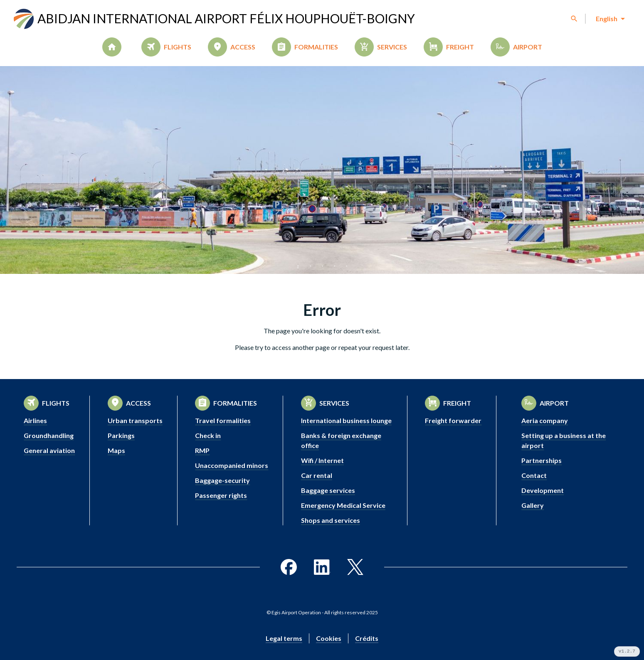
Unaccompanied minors (232, 465)
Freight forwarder (453, 420)
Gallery (533, 505)
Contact (534, 475)
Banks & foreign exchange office (341, 440)
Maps (116, 450)
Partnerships (542, 460)
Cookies (329, 638)
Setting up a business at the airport (564, 440)
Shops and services (331, 520)
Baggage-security (222, 480)
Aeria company (545, 420)
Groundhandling (49, 435)
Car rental (317, 475)
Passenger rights (221, 495)
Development (543, 490)
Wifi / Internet (322, 460)
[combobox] (610, 19)
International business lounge (346, 420)
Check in (208, 435)
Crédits (367, 638)
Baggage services (328, 490)
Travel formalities (223, 420)
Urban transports (135, 420)
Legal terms (284, 638)
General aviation (49, 450)
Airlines (35, 420)
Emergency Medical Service (343, 505)
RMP (202, 450)
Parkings (121, 435)
